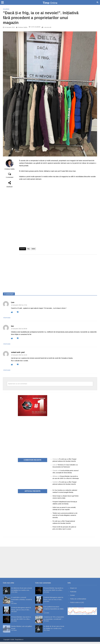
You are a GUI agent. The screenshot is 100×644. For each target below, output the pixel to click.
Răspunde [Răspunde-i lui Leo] (15, 318)
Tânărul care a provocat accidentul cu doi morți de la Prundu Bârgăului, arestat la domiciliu (66, 517)
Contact (73, 597)
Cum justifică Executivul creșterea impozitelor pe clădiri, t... (54, 611)
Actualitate (6, 9)
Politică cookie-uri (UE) (78, 605)
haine (33, 249)
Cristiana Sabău (22, 27)
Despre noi (74, 590)
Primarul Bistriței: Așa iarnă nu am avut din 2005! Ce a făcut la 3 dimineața (66, 478)
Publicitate (73, 594)
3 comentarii (10, 177)
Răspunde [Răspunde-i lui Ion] (15, 344)
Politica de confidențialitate (79, 601)
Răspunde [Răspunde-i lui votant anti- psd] (15, 370)
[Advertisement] (58, 272)
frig (28, 249)
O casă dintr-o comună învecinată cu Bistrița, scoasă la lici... (21, 602)
